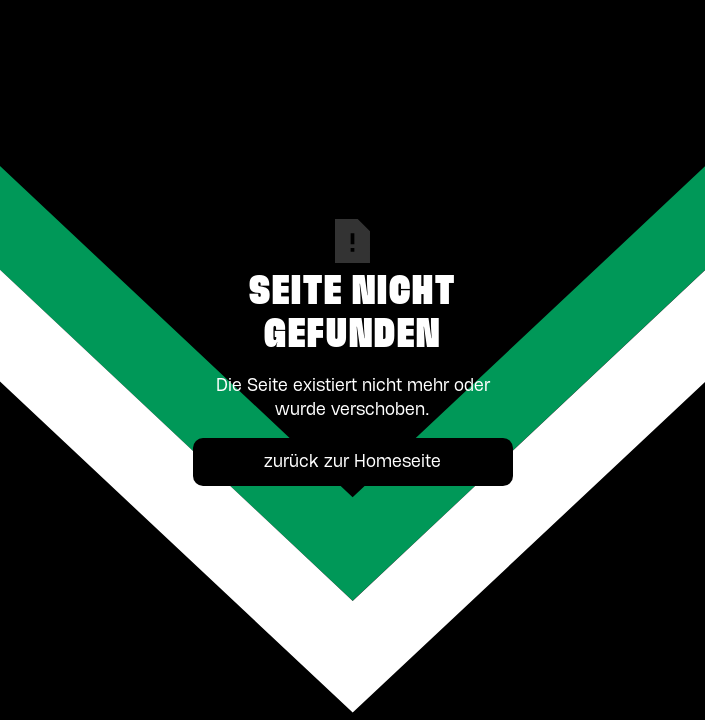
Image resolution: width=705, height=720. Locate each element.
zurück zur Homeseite (352, 462)
